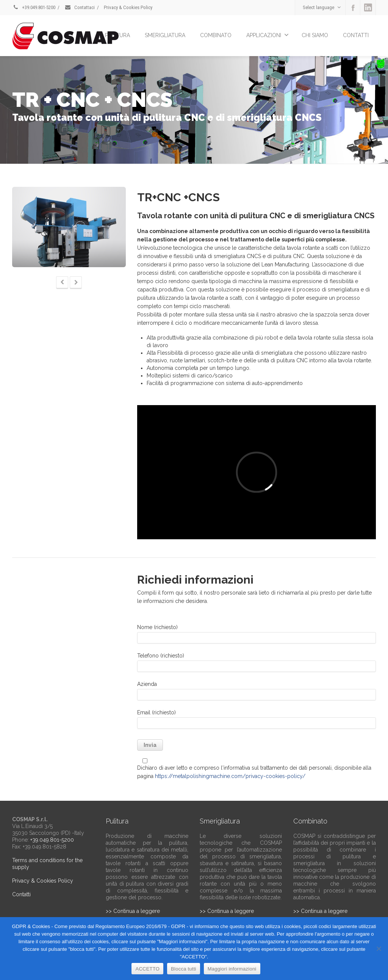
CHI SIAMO (315, 35)
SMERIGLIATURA (165, 35)
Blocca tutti (184, 969)
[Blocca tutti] (379, 949)
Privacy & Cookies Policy (128, 7)
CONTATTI (356, 35)
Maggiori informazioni (232, 969)
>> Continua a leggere (133, 911)
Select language (322, 7)
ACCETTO (147, 969)
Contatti (21, 894)
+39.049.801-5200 (34, 7)
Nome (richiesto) (257, 636)
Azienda (257, 693)
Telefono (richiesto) (257, 664)
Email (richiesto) (257, 721)
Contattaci (80, 7)
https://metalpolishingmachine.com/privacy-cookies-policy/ (230, 776)
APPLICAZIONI (268, 35)
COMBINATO (216, 35)
